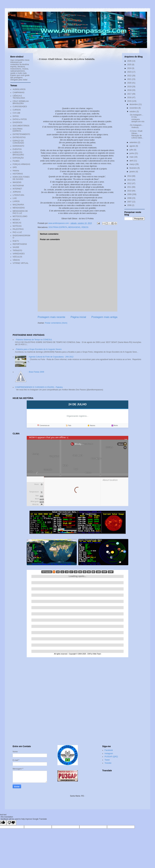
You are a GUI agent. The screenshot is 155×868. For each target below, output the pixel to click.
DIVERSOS (17, 122)
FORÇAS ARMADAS (21, 164)
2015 (130, 101)
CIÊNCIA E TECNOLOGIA (19, 97)
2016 (130, 98)
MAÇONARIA (18, 205)
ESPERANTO (18, 146)
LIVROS (16, 201)
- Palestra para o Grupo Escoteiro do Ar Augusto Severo (38, 349)
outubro (133, 112)
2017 (130, 94)
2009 (130, 194)
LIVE (15, 198)
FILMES (16, 161)
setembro (134, 142)
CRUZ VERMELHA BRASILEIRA (21, 102)
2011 (130, 187)
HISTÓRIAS (18, 174)
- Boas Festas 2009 (36, 372)
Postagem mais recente (51, 317)
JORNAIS (17, 192)
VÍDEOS (85, 227)
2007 (130, 202)
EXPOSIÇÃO (18, 158)
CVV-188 (16, 113)
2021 (130, 79)
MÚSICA (16, 220)
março (132, 164)
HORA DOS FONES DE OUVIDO (21, 178)
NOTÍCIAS (17, 226)
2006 (130, 205)
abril (132, 161)
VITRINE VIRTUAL (21, 263)
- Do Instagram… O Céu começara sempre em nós (137, 118)
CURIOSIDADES (20, 107)
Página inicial (78, 317)
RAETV (16, 241)
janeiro (133, 172)
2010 (130, 191)
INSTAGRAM (18, 186)
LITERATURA (18, 195)
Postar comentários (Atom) (56, 323)
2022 (130, 76)
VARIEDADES (19, 254)
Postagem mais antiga (104, 317)
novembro (134, 108)
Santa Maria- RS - (77, 796)
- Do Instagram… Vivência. (136, 126)
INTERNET (17, 189)
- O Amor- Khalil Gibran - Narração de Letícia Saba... (136, 134)
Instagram (109, 753)
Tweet (107, 760)
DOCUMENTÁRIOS (21, 126)
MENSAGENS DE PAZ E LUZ (20, 212)
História (16, 171)
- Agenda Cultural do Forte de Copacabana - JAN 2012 (51, 357)
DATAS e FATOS (20, 119)
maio (132, 157)
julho (132, 150)
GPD (15, 167)
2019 (130, 87)
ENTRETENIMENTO (21, 134)
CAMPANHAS (19, 93)
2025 (130, 65)
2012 (130, 183)
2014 (130, 176)
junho (132, 153)
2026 (130, 61)
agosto (133, 146)
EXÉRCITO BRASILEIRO (18, 154)
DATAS (16, 116)
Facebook (109, 750)
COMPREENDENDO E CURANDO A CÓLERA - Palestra (39, 387)
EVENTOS (17, 149)
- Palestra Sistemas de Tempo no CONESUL (34, 340)
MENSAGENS (74, 227)
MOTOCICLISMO (20, 216)
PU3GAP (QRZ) (111, 757)
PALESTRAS (18, 229)
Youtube (108, 763)
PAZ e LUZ (17, 232)
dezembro (134, 104)
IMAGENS (17, 182)
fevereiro (133, 168)
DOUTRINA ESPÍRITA (58, 227)
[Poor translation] (11, 823)
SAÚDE (16, 247)
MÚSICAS (17, 223)
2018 (130, 90)
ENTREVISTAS (19, 137)
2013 (130, 180)
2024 (130, 68)
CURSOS (17, 110)
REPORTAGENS (20, 244)
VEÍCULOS (17, 257)
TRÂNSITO (17, 251)
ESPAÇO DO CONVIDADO (18, 142)
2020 (130, 83)
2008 (130, 198)
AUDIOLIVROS (19, 89)
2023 (130, 72)
